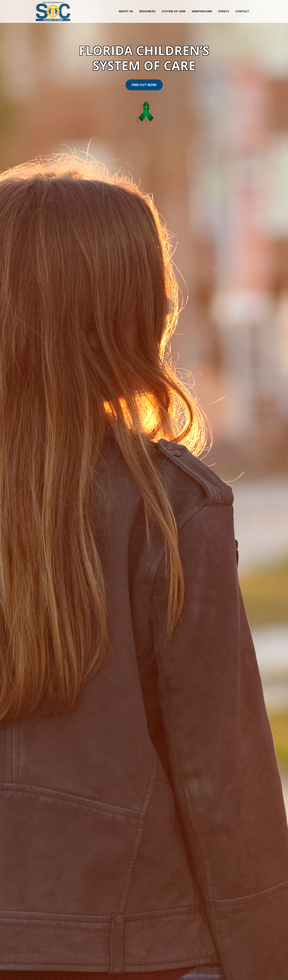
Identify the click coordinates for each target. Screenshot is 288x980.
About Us (126, 11)
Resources (147, 11)
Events (224, 11)
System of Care (174, 11)
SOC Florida (53, 11)
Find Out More (144, 85)
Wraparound (202, 11)
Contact (242, 11)
